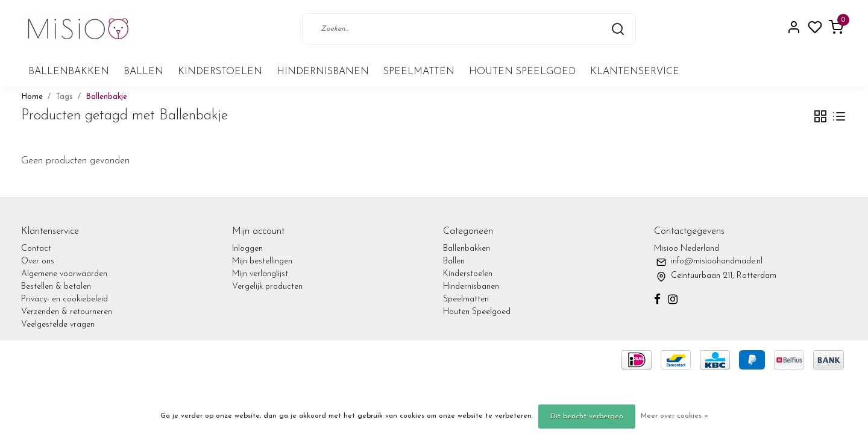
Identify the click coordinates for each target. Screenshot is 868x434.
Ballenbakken (69, 72)
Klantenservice (635, 72)
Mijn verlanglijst (260, 274)
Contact (36, 249)
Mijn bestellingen (262, 261)
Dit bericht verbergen (587, 417)
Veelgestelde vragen (58, 325)
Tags (64, 97)
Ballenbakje (106, 97)
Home (32, 97)
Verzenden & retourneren (67, 312)
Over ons (38, 261)
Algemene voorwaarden (64, 274)
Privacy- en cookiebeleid (64, 299)
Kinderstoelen (220, 72)
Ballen (143, 72)
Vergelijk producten (267, 287)
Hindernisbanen (323, 72)
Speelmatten (419, 72)
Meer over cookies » (675, 416)
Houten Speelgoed (522, 72)
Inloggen (247, 249)
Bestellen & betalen (56, 287)
